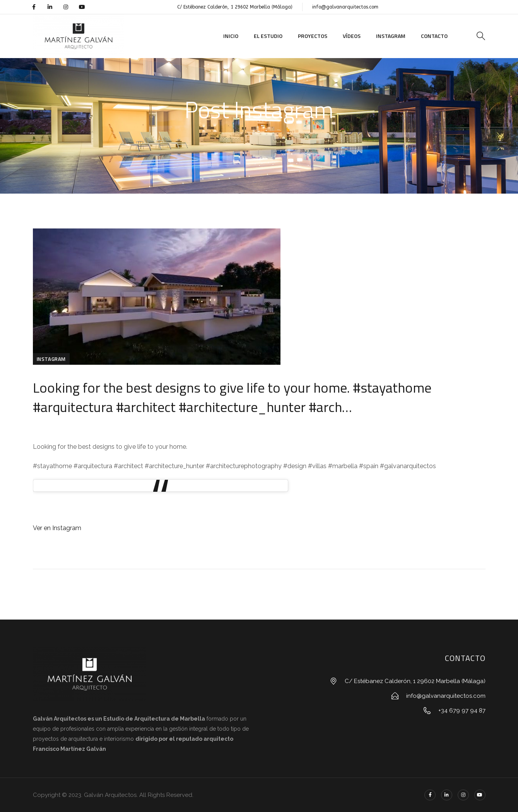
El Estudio (268, 36)
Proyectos (313, 36)
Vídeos (352, 36)
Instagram (391, 36)
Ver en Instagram (57, 528)
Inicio (231, 36)
